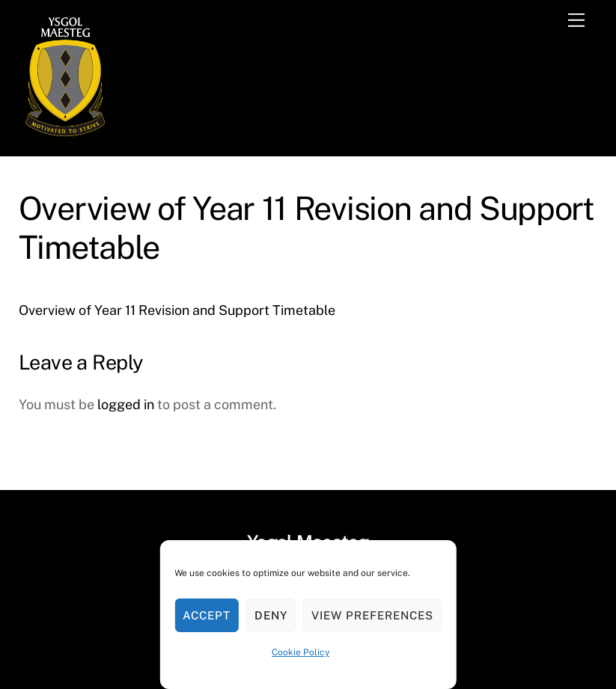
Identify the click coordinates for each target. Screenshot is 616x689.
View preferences (372, 615)
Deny (271, 615)
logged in (126, 404)
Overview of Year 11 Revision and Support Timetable (177, 310)
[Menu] (576, 20)
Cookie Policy (301, 652)
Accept (207, 615)
